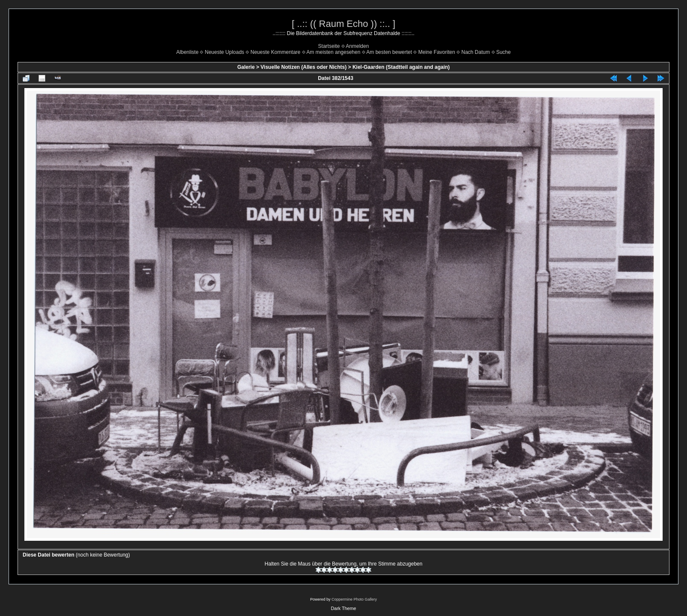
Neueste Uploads (225, 52)
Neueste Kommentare (276, 52)
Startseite (329, 46)
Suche (503, 52)
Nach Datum (476, 52)
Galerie (246, 67)
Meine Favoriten (437, 52)
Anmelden (357, 46)
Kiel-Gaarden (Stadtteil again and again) (401, 67)
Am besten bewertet (389, 52)
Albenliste (187, 52)
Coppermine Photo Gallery (354, 599)
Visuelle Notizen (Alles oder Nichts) (304, 67)
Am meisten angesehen (333, 52)
